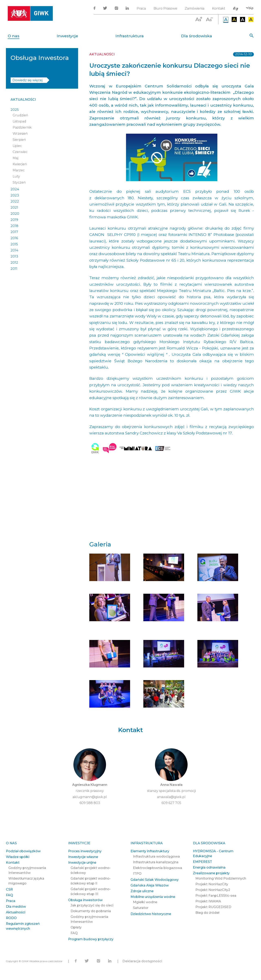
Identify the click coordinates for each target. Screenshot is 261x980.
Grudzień (20, 115)
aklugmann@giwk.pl (90, 797)
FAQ (9, 895)
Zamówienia (195, 8)
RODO (11, 918)
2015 (14, 244)
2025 (15, 110)
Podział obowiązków (23, 851)
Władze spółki (18, 857)
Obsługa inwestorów (85, 900)
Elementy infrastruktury (150, 851)
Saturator (141, 908)
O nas (14, 36)
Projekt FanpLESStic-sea (216, 896)
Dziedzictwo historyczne (151, 914)
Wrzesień (20, 134)
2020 (15, 214)
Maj (15, 158)
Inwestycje (67, 36)
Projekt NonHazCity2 (213, 890)
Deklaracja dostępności (142, 961)
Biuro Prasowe (165, 8)
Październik (22, 127)
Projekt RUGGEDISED (213, 907)
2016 (14, 238)
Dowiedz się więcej (28, 80)
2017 (14, 232)
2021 (14, 208)
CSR (9, 889)
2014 (14, 250)
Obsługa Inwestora (40, 58)
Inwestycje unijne (82, 863)
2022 (15, 201)
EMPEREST (202, 862)
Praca (141, 8)
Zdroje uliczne (142, 891)
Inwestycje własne (83, 857)
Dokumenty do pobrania (91, 911)
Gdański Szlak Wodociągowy (155, 880)
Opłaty (76, 927)
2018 (14, 226)
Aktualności (23, 100)
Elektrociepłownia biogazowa (158, 868)
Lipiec (17, 146)
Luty (16, 176)
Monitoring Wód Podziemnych (221, 878)
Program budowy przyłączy (91, 939)
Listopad (19, 121)
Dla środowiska (197, 36)
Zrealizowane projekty (211, 873)
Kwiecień (20, 164)
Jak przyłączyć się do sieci (92, 905)
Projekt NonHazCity (212, 884)
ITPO (137, 874)
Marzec (19, 170)
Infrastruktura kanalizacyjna (156, 862)
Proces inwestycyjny (85, 851)
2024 (15, 189)
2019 (14, 220)
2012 (14, 263)
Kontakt (219, 8)
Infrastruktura (130, 36)
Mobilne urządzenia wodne (153, 897)
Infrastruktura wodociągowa (156, 856)
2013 (14, 256)
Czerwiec (20, 152)
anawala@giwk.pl (171, 797)
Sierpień (19, 140)
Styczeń (19, 182)
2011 (14, 269)
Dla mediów (16, 907)
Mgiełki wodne (145, 902)
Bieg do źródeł (207, 913)
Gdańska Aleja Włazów (150, 885)
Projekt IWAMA (208, 901)
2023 (15, 195)
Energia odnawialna (209, 867)
